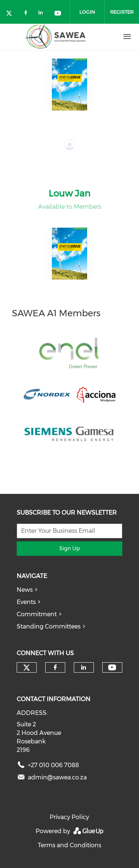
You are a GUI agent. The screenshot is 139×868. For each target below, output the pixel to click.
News (25, 590)
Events (26, 602)
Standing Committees (49, 626)
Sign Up (69, 548)
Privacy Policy (69, 817)
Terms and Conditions (69, 845)
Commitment (37, 614)
